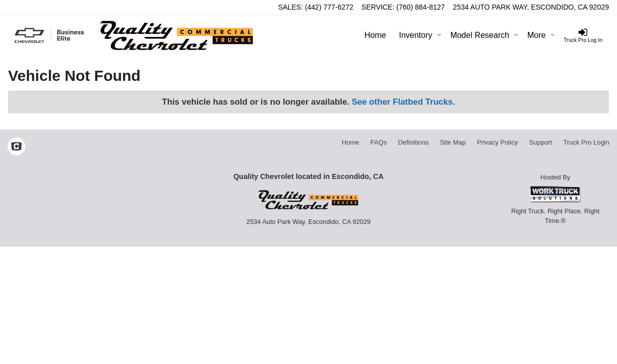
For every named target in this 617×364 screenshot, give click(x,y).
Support (541, 142)
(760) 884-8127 (421, 7)
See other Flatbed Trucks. (403, 102)
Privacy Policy (497, 142)
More (541, 35)
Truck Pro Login (586, 142)
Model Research (485, 35)
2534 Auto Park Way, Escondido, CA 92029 (531, 7)
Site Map (453, 142)
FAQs (379, 142)
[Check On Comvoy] (16, 148)
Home (375, 35)
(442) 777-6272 (329, 7)
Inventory (420, 35)
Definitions (413, 142)
